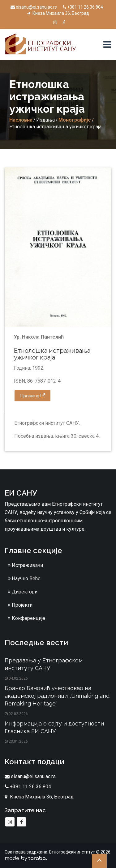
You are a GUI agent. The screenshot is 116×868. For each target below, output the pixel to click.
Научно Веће (24, 579)
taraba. (38, 858)
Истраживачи (25, 565)
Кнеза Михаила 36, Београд (58, 13)
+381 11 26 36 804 (83, 7)
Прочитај (33, 396)
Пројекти (20, 605)
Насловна (21, 120)
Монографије (75, 120)
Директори (23, 592)
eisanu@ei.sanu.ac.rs (34, 7)
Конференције (26, 618)
